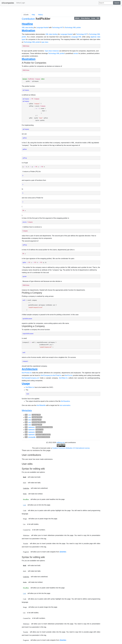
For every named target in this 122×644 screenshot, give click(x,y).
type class (45, 42)
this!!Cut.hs (69, 375)
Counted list (27, 530)
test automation (65, 405)
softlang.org (60, 443)
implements (32, 427)
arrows (76, 53)
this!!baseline (65, 401)
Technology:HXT (58, 28)
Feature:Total (39, 430)
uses (30, 415)
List (24, 524)
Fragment (26, 552)
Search (117, 3)
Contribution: (29, 19)
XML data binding (28, 28)
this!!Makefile (41, 405)
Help (33, 15)
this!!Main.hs (63, 378)
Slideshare (26, 535)
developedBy (32, 437)
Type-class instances (52, 51)
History (41, 15)
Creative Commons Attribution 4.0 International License (71, 448)
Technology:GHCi (37, 425)
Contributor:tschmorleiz (43, 437)
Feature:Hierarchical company (44, 427)
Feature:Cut (39, 432)
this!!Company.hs (47, 375)
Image (25, 519)
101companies (8, 3)
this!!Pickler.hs (27, 373)
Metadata (27, 411)
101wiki (26, 15)
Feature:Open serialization (43, 435)
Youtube (26, 544)
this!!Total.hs (57, 375)
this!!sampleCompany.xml (30, 378)
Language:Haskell (42, 28)
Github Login (21, 3)
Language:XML (76, 37)
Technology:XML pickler (73, 28)
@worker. (63, 552)
